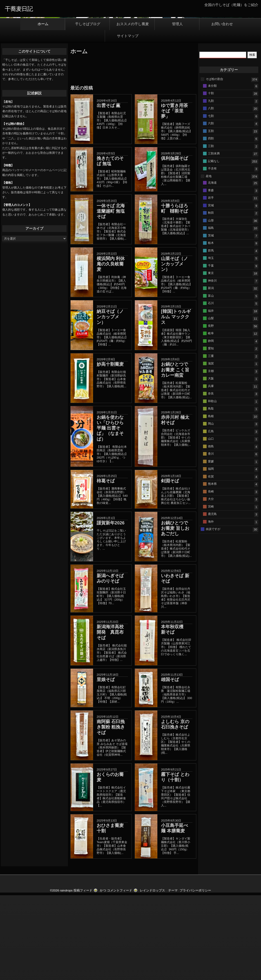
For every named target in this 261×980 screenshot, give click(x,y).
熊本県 (212, 569)
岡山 (211, 508)
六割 (211, 208)
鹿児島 (212, 599)
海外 (211, 606)
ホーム (43, 109)
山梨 (211, 403)
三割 (211, 231)
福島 (211, 313)
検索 (252, 139)
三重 (211, 440)
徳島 (211, 531)
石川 (211, 388)
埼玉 (211, 343)
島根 (211, 501)
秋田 (211, 297)
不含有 (212, 253)
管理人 (177, 109)
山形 (211, 305)
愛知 (211, 433)
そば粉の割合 (214, 164)
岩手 (211, 282)
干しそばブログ (88, 109)
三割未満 (214, 238)
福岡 (211, 553)
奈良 (211, 478)
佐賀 (211, 561)
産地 (209, 261)
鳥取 (211, 493)
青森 (211, 275)
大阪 (211, 463)
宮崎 (211, 591)
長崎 (211, 576)
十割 (211, 178)
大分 (211, 584)
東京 (211, 358)
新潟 (211, 373)
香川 (211, 538)
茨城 (211, 320)
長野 (211, 410)
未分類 (212, 170)
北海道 (212, 267)
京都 (211, 455)
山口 (211, 523)
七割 (211, 200)
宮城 (211, 290)
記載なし (214, 246)
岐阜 (211, 418)
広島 (211, 516)
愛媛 (211, 546)
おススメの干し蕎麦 (133, 109)
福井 (211, 395)
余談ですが (213, 614)
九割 (211, 185)
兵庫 (211, 471)
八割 (211, 193)
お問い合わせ (222, 109)
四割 (211, 223)
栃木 (211, 328)
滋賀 (211, 448)
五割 (211, 215)
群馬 (211, 335)
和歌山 (212, 486)
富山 (211, 380)
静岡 (211, 425)
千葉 (211, 350)
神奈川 (212, 365)
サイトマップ (128, 121)
